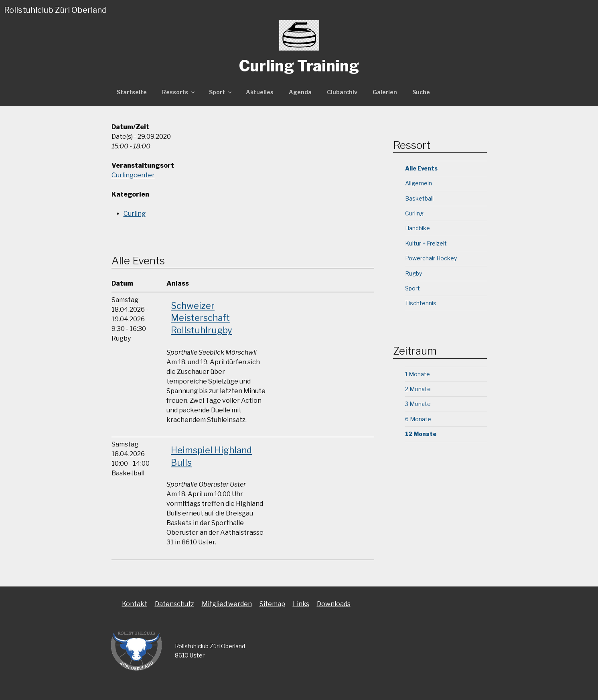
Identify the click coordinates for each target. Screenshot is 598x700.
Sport (221, 92)
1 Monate (418, 374)
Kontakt (135, 604)
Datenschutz (174, 604)
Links (301, 604)
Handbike (418, 228)
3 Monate (418, 404)
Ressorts (179, 92)
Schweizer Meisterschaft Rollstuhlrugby (202, 318)
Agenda (300, 92)
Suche (421, 92)
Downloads (334, 604)
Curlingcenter (133, 175)
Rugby (414, 273)
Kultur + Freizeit (426, 243)
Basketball (419, 198)
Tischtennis (421, 303)
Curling (135, 214)
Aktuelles (260, 92)
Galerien (385, 92)
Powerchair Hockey (431, 258)
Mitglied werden (227, 604)
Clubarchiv (342, 92)
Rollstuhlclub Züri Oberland (55, 10)
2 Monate (418, 389)
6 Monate (418, 419)
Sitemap (272, 604)
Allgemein (419, 183)
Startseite (132, 92)
